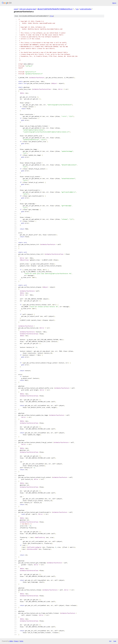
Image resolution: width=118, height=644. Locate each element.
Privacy (16, 641)
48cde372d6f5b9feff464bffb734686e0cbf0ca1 (55, 9)
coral (16, 9)
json (115, 641)
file (52, 16)
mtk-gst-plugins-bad (28, 9)
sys (77, 9)
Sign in (114, 3)
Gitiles (11, 641)
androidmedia (86, 9)
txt (110, 641)
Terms (21, 641)
